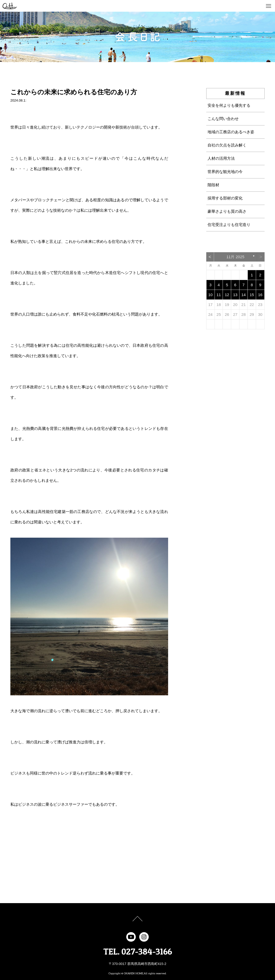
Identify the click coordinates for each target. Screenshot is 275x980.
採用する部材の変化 (225, 198)
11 (219, 295)
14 (243, 295)
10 (211, 295)
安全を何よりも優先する (229, 105)
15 (252, 295)
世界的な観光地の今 (225, 172)
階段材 (213, 185)
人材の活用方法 (221, 158)
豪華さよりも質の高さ (227, 211)
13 (235, 295)
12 (227, 295)
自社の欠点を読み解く (227, 145)
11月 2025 (235, 257)
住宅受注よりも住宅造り (229, 225)
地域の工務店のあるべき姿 (231, 132)
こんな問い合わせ (223, 119)
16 (260, 295)
